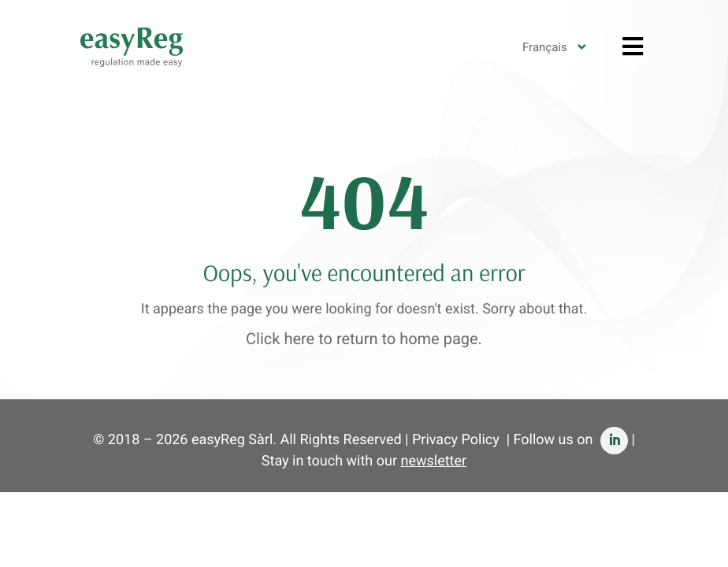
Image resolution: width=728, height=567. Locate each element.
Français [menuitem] (545, 47)
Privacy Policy (456, 440)
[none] (554, 47)
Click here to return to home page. (364, 339)
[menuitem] (554, 47)
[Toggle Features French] (632, 47)
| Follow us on (567, 440)
